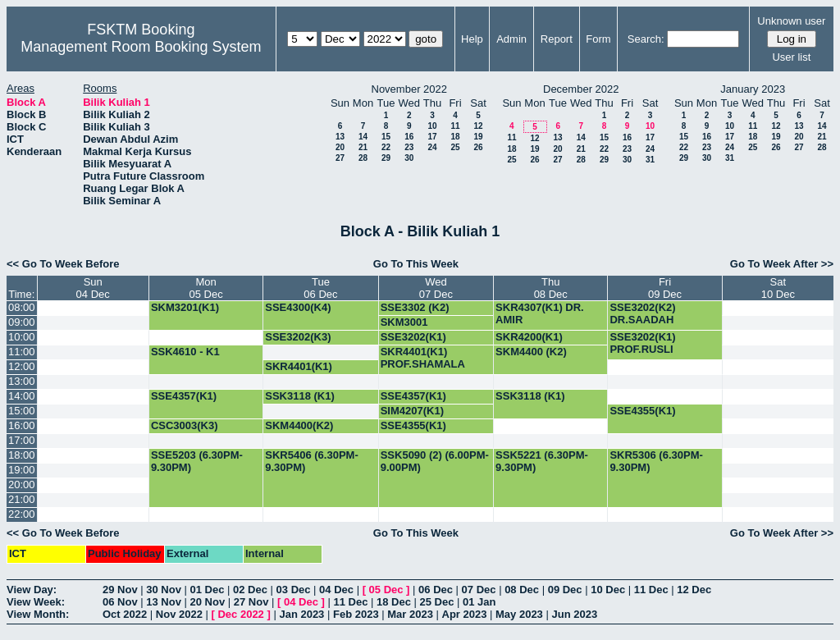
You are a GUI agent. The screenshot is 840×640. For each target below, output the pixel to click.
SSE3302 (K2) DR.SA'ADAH (415, 313)
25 (455, 147)
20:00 (22, 485)
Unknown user (791, 21)
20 (340, 147)
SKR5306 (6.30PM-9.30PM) (656, 461)
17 (432, 137)
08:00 (22, 307)
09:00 (22, 322)
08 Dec (522, 590)
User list (791, 57)
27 (340, 158)
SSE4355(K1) (642, 411)
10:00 (22, 337)
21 (363, 147)
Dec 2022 (240, 614)
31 (650, 160)
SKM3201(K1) (185, 307)
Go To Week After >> (782, 264)
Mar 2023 (410, 614)
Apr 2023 (465, 614)
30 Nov (164, 590)
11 (455, 126)
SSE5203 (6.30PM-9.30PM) (197, 461)
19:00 (22, 470)
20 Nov (208, 602)
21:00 (22, 499)
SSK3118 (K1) (300, 396)
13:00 (22, 381)
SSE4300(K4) (298, 307)
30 (409, 158)
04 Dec (336, 590)
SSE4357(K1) (184, 396)
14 (363, 137)
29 (386, 158)
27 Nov (251, 602)
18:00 (22, 455)
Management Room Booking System (141, 47)
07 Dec (479, 590)
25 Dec (437, 602)
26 (478, 147)
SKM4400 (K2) (531, 352)
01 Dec (208, 590)
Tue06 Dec (320, 288)
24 (432, 147)
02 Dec (250, 590)
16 (409, 137)
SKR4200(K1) (529, 337)
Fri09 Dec (665, 288)
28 (363, 158)
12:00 (22, 366)
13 (340, 137)
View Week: (36, 602)
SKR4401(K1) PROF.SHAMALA (423, 358)
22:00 (22, 514)
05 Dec (386, 590)
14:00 (22, 396)
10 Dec (608, 590)
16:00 (22, 425)
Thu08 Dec (551, 288)
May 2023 (519, 614)
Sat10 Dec (778, 288)
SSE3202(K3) (298, 337)
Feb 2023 (356, 614)
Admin (511, 39)
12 (478, 126)
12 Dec (694, 590)
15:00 (22, 411)
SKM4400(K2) (299, 425)
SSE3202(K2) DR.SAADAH (642, 313)
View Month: (38, 614)
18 (455, 137)
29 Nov (120, 590)
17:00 (22, 440)
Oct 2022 (125, 614)
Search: (646, 39)
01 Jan (479, 602)
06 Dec (436, 590)
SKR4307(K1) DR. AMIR (540, 313)
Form (598, 39)
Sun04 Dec (93, 288)
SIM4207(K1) (412, 411)
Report (557, 39)
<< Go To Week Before (63, 264)
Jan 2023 (301, 614)
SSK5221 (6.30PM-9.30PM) (542, 461)
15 (386, 137)
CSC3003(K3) (185, 425)
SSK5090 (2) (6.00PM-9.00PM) (435, 461)
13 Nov (164, 602)
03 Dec (294, 590)
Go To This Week (416, 264)
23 (409, 147)
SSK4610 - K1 (185, 352)
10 (432, 126)
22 (386, 147)
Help (472, 39)
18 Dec (394, 602)
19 (478, 137)
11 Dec (651, 590)
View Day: (32, 590)
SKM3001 (404, 322)
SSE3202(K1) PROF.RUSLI (413, 343)
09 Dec (565, 590)
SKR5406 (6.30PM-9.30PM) (311, 461)
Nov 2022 (179, 614)
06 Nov (120, 602)
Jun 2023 (574, 614)
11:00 (22, 352)
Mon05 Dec (205, 288)
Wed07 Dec (436, 288)
